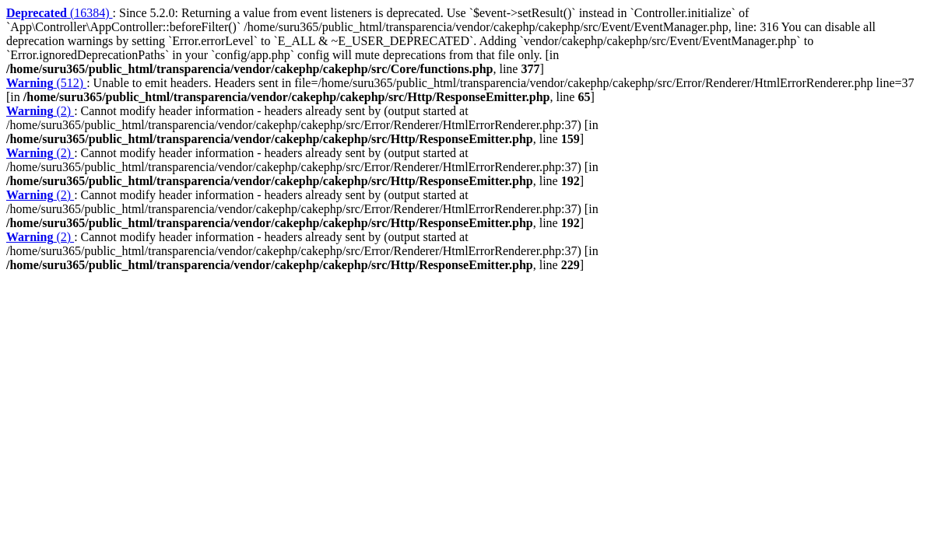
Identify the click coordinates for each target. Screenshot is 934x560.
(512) (46, 83)
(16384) (60, 13)
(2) (40, 111)
